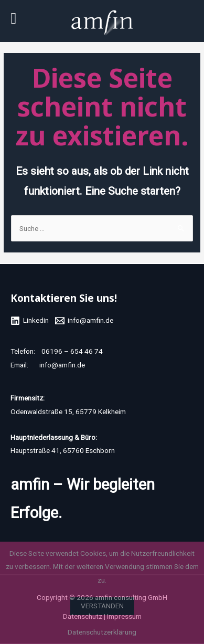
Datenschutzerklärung (102, 632)
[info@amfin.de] (84, 321)
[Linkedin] (30, 321)
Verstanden (102, 606)
